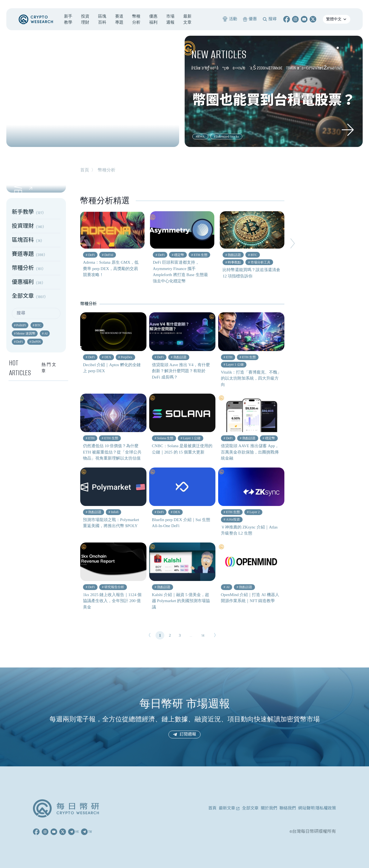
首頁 (85, 170)
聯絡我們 (288, 808)
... (191, 635)
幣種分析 (107, 170)
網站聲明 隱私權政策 (317, 808)
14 (203, 635)
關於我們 (269, 808)
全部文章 (250, 808)
